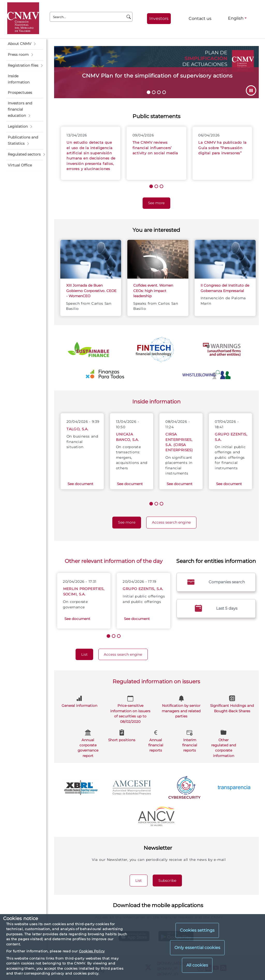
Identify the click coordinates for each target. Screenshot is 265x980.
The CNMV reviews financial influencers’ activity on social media (155, 148)
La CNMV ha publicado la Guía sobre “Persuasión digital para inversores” (222, 148)
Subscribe (170, 880)
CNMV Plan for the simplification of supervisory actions (157, 76)
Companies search (216, 582)
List (87, 654)
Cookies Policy (92, 951)
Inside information (156, 401)
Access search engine (174, 522)
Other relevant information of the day (114, 561)
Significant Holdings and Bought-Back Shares (232, 704)
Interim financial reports (190, 740)
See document (80, 484)
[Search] (129, 17)
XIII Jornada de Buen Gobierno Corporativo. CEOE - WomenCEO (91, 291)
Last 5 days (216, 608)
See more (159, 202)
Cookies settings (197, 930)
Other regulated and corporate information (223, 743)
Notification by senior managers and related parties (181, 706)
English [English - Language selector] (236, 18)
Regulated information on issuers (156, 681)
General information (80, 701)
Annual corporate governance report (88, 743)
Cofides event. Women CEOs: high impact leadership (153, 291)
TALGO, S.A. (77, 429)
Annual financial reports (156, 740)
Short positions (122, 735)
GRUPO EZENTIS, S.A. (143, 589)
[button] (25, 44)
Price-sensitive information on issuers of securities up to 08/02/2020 (130, 709)
